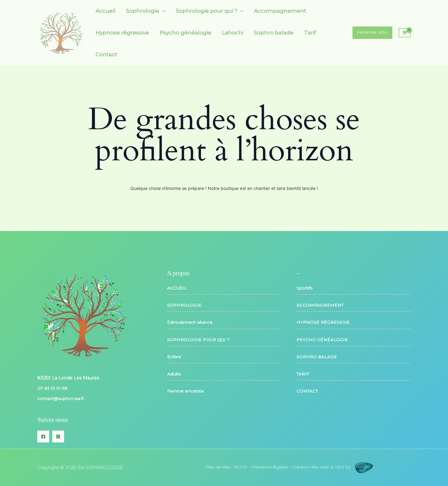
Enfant (174, 356)
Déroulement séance (190, 322)
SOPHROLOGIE (185, 305)
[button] (162, 11)
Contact (106, 54)
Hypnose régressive (122, 33)
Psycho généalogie (185, 33)
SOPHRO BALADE (317, 356)
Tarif (310, 33)
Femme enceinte (186, 391)
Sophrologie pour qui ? (210, 11)
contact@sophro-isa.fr (61, 399)
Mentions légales (270, 467)
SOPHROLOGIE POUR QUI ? (199, 339)
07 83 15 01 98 (53, 388)
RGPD (240, 467)
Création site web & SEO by (336, 467)
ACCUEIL (177, 288)
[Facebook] (43, 436)
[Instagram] (58, 436)
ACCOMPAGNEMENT (320, 305)
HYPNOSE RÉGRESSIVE (324, 322)
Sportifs (305, 288)
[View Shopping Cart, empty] (405, 33)
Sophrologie (146, 11)
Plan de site (216, 467)
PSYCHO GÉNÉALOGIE (322, 339)
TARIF (303, 374)
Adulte (174, 374)
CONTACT (307, 391)
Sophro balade (274, 33)
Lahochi (233, 33)
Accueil (105, 11)
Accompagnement (280, 11)
